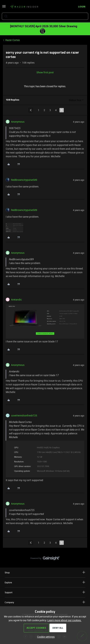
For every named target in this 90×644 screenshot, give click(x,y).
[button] (4, 7)
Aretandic (16, 300)
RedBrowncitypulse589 (24, 180)
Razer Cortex (13, 40)
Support (45, 592)
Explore (45, 582)
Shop (45, 572)
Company (45, 602)
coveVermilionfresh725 (24, 415)
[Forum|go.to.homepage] (24, 7)
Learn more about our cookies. (64, 620)
